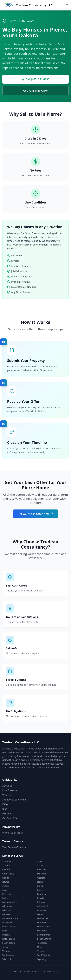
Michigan (42, 902)
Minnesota (7, 906)
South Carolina (44, 939)
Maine (5, 898)
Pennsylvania (44, 935)
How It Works (10, 790)
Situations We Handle (14, 800)
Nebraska (7, 914)
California (7, 870)
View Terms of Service (14, 847)
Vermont (7, 951)
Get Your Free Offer (35, 91)
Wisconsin (7, 959)
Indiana (41, 886)
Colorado (42, 870)
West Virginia (44, 955)
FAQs (5, 804)
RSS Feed (7, 814)
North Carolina (9, 927)
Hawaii (6, 882)
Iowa (5, 890)
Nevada (41, 914)
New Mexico (8, 923)
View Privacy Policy (13, 833)
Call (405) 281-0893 (35, 79)
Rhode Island (9, 939)
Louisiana (42, 894)
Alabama (7, 861)
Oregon (6, 935)
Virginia (41, 951)
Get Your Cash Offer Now (35, 514)
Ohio (5, 931)
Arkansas (42, 866)
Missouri (6, 910)
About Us (7, 786)
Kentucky (7, 894)
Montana (42, 910)
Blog (5, 809)
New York (42, 923)
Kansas (41, 890)
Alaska (40, 861)
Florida (6, 878)
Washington (8, 955)
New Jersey (43, 918)
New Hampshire (10, 918)
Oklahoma (42, 931)
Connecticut (8, 874)
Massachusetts (9, 902)
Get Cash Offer (10, 818)
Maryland (42, 898)
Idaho (40, 882)
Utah (40, 947)
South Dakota (9, 943)
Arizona (6, 866)
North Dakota (44, 927)
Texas (5, 947)
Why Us (6, 795)
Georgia (41, 878)
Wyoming (42, 959)
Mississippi (42, 906)
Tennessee (42, 943)
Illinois (5, 886)
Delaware (42, 874)
